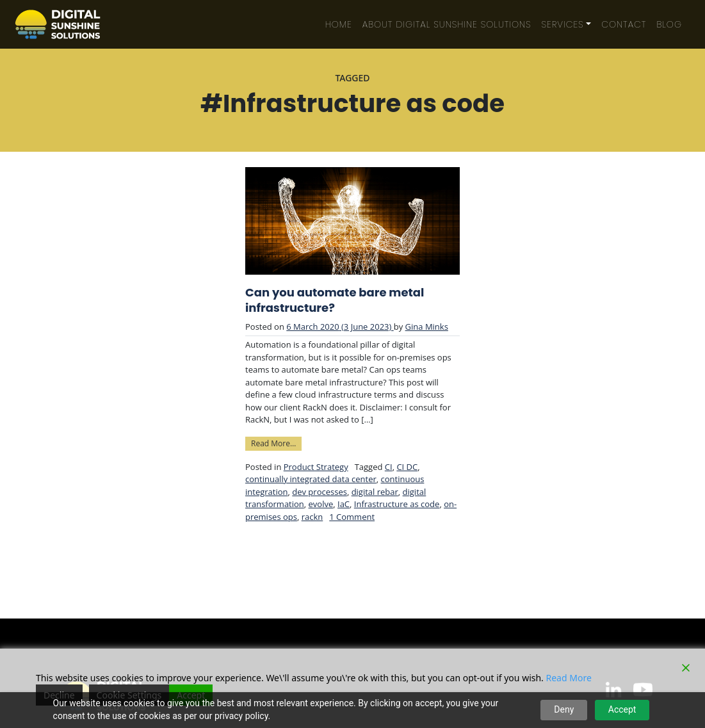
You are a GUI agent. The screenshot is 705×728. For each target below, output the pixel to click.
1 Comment (352, 517)
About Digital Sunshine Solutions (447, 24)
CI (389, 467)
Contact (624, 24)
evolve (321, 504)
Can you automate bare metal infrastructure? (335, 300)
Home (339, 24)
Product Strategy (316, 467)
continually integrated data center (311, 479)
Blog (669, 24)
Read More (569, 678)
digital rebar (375, 492)
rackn (312, 517)
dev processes (320, 492)
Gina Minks (427, 327)
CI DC (407, 467)
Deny (564, 709)
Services (563, 24)
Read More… (276, 443)
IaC (344, 504)
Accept (622, 709)
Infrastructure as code (397, 504)
